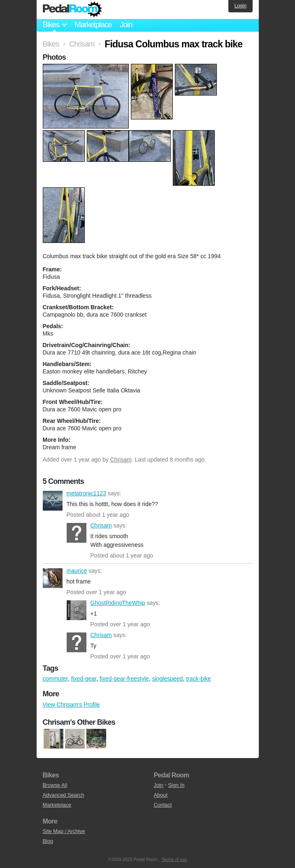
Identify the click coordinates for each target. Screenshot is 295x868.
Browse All (55, 785)
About (161, 795)
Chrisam (121, 460)
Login (240, 6)
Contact (163, 805)
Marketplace (93, 24)
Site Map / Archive (64, 831)
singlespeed (168, 679)
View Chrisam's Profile (71, 705)
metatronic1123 (53, 501)
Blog (48, 841)
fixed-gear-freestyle (124, 679)
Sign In (177, 785)
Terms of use (174, 859)
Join (126, 24)
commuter (55, 679)
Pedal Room (72, 9)
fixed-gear (84, 679)
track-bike (199, 679)
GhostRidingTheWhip (77, 610)
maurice (53, 578)
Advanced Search (64, 795)
